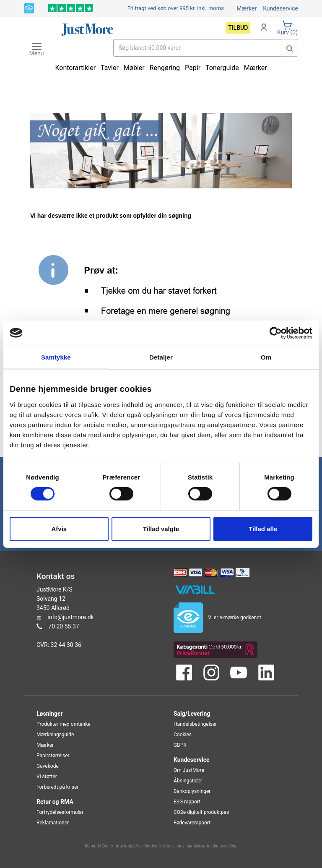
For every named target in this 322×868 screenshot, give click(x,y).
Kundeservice (280, 8)
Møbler (134, 68)
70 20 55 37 (64, 626)
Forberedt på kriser (57, 787)
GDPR (180, 745)
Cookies (183, 735)
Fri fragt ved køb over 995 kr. (176, 8)
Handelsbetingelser (195, 724)
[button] (290, 48)
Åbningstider (188, 781)
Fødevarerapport (192, 823)
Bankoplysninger (192, 791)
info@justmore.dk (70, 617)
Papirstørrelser (53, 756)
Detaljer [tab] (161, 357)
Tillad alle (263, 529)
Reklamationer (53, 823)
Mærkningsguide (55, 735)
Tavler (110, 68)
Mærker (247, 8)
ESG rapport (187, 802)
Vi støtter (47, 777)
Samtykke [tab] (56, 357)
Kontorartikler (75, 68)
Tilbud (238, 28)
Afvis (59, 529)
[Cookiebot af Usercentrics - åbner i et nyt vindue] (276, 333)
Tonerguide (222, 68)
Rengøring (165, 68)
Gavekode (48, 766)
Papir (193, 68)
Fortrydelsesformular (60, 812)
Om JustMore (189, 770)
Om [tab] (266, 357)
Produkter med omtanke (64, 724)
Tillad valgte (161, 529)
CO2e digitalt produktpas (201, 812)
